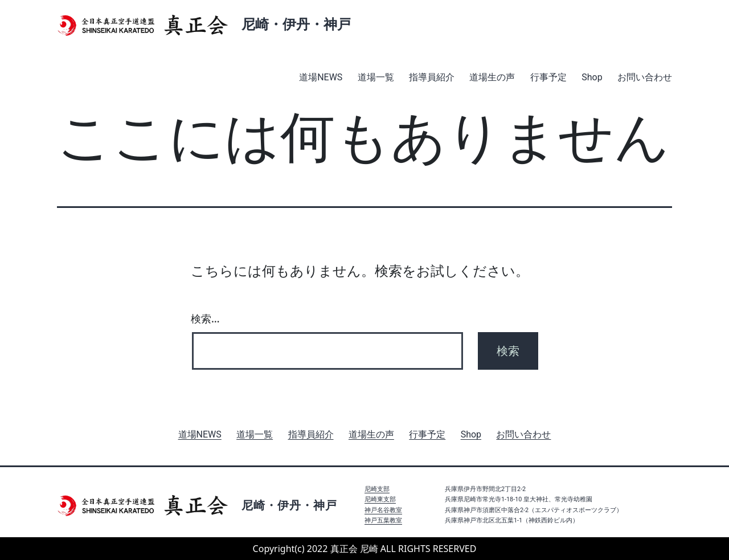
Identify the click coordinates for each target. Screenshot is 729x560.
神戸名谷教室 (383, 510)
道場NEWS (321, 77)
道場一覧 (376, 77)
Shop (592, 77)
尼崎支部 (377, 489)
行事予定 (548, 77)
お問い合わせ (645, 77)
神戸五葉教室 (383, 520)
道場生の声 (492, 77)
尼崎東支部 (380, 499)
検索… (205, 318)
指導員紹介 (432, 77)
